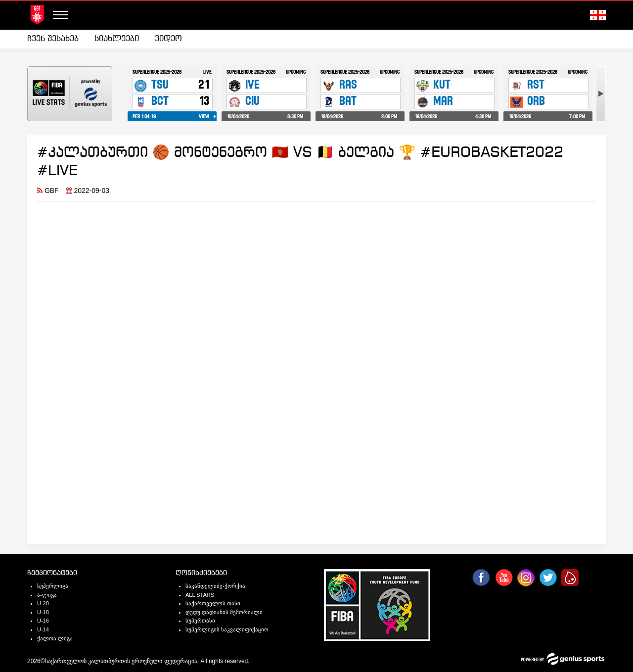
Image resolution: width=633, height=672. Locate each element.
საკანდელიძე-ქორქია (215, 586)
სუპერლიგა (53, 586)
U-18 (43, 612)
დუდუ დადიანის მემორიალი (224, 612)
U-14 (43, 629)
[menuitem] (57, 39)
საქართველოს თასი (213, 603)
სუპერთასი (200, 621)
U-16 (43, 621)
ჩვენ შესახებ (53, 39)
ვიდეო (168, 39)
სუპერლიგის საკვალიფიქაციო (227, 629)
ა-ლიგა (47, 595)
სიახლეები (117, 39)
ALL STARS (200, 595)
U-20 (43, 603)
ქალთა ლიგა (55, 638)
